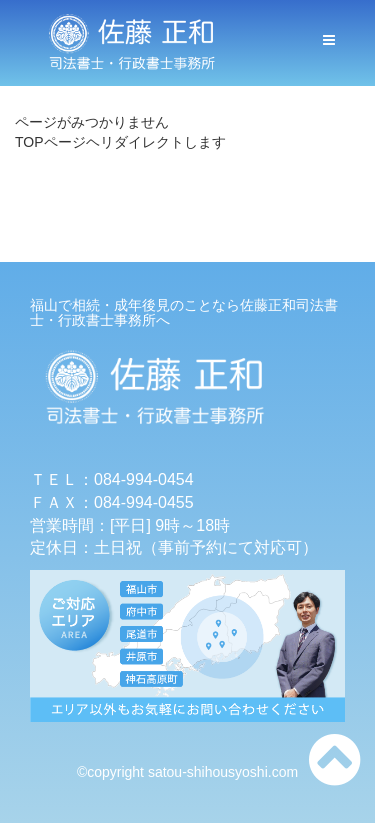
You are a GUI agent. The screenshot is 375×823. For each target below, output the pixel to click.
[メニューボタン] (329, 40)
